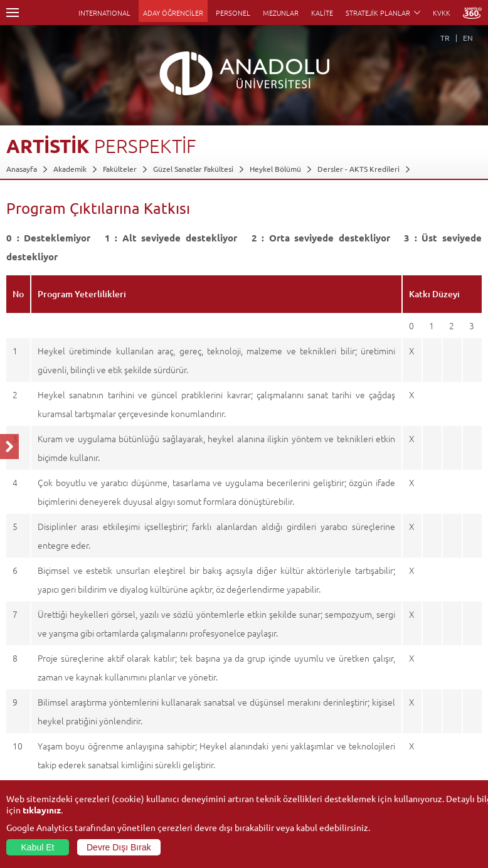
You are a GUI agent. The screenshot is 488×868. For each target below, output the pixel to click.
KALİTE (322, 13)
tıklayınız (42, 810)
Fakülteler (120, 169)
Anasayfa (22, 169)
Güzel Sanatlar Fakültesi (193, 169)
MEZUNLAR (281, 13)
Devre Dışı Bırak (119, 847)
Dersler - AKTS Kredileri (358, 169)
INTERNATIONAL (104, 13)
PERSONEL (233, 13)
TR (445, 38)
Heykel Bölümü (275, 169)
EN (468, 38)
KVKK (442, 13)
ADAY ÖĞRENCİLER (173, 13)
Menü (13, 13)
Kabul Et (38, 847)
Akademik (70, 169)
